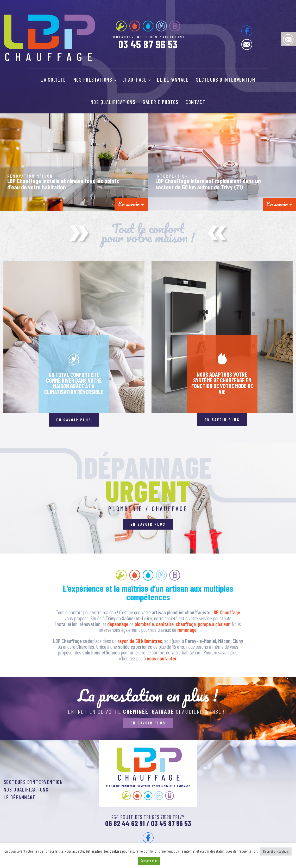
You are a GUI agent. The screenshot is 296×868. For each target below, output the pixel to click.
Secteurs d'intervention (226, 80)
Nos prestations (95, 80)
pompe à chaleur (214, 624)
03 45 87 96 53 (148, 44)
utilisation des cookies (104, 851)
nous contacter (162, 658)
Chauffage (137, 80)
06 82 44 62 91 (125, 823)
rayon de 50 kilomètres (140, 641)
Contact (196, 102)
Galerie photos (160, 102)
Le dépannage (173, 80)
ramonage (187, 630)
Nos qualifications (113, 102)
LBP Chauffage (226, 612)
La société (53, 80)
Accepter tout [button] (149, 861)
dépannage (118, 624)
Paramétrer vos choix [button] (276, 851)
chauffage (186, 624)
